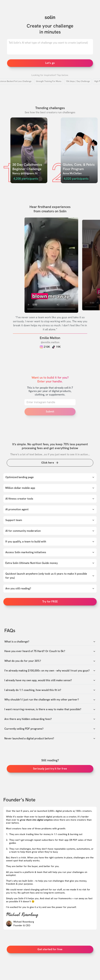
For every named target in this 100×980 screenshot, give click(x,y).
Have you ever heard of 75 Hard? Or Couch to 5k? (50, 651)
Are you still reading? (50, 588)
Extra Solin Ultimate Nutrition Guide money (50, 563)
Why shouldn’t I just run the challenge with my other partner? (50, 700)
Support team (50, 520)
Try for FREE (50, 602)
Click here (50, 463)
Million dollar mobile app (50, 488)
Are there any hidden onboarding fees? (50, 719)
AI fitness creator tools (50, 499)
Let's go (50, 63)
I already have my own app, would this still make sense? (50, 680)
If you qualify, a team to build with (50, 542)
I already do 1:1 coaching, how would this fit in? (50, 690)
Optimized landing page (50, 477)
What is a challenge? (50, 642)
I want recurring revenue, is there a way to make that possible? (50, 709)
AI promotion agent (50, 509)
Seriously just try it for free (50, 769)
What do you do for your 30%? (50, 661)
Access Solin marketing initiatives (50, 552)
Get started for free (50, 949)
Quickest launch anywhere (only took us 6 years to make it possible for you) (50, 576)
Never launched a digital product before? (50, 739)
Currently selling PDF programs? (50, 729)
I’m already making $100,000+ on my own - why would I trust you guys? (50, 671)
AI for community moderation (50, 531)
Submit (50, 411)
